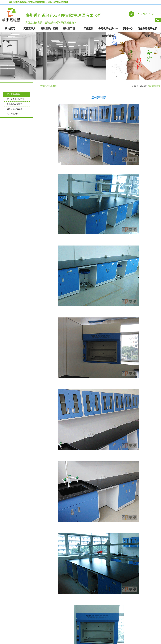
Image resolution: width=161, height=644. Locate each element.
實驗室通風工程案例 (15, 99)
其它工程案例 (12, 114)
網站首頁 (143, 86)
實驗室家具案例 (13, 94)
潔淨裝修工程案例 (14, 109)
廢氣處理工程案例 (14, 104)
